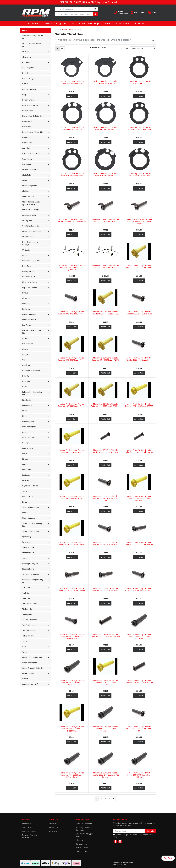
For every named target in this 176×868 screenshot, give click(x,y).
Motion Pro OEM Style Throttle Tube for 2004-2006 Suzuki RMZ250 (105, 636)
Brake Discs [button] (27, 121)
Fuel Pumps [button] (27, 325)
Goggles (25, 354)
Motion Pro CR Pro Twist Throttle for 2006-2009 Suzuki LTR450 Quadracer (72, 268)
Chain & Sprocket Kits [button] (31, 170)
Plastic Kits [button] (27, 470)
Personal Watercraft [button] (30, 684)
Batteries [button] (26, 84)
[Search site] (95, 9)
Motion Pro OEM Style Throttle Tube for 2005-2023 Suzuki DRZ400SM (72, 729)
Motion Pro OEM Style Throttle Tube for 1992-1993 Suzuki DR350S (139, 405)
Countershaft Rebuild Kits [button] (32, 231)
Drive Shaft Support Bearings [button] (30, 243)
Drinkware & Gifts (29, 277)
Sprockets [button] (26, 542)
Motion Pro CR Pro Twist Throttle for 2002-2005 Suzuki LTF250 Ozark (72, 221)
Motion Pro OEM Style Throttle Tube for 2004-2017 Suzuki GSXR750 (72, 683)
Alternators (27, 57)
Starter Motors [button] (28, 553)
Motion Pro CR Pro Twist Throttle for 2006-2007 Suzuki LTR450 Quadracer (139, 222)
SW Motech (123, 23)
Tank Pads (26, 598)
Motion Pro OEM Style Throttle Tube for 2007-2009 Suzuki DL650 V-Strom (139, 775)
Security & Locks (29, 497)
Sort (126, 49)
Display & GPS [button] (28, 271)
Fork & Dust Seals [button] (29, 320)
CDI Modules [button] (27, 164)
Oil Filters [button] (26, 443)
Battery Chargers (29, 89)
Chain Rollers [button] (27, 175)
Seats (24, 491)
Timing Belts (27, 614)
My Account (27, 824)
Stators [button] (25, 558)
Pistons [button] (25, 459)
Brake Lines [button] (27, 127)
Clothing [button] (25, 191)
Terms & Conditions (84, 824)
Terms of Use (82, 851)
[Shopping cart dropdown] (152, 13)
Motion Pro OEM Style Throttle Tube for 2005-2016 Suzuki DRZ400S (105, 683)
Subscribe (150, 831)
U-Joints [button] (25, 647)
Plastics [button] (25, 464)
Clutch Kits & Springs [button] (30, 210)
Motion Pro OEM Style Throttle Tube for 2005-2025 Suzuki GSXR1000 (105, 729)
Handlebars (27, 365)
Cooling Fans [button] (27, 220)
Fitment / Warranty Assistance (30, 836)
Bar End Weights (29, 78)
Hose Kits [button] (26, 381)
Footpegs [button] (26, 304)
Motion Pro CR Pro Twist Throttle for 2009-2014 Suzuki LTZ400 (105, 267)
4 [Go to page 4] (109, 799)
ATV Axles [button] (26, 62)
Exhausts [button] (26, 293)
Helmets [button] (26, 376)
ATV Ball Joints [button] (28, 68)
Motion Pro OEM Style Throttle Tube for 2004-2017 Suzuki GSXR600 (139, 637)
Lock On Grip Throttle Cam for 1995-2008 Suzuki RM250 (105, 82)
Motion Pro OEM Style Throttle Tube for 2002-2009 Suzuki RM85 (105, 543)
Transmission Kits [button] (29, 630)
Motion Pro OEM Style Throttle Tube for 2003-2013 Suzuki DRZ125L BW (72, 637)
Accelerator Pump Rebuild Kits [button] (32, 37)
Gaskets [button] (25, 338)
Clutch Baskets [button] (28, 196)
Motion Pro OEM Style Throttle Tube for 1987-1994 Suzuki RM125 (72, 405)
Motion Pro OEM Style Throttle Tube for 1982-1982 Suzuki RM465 (139, 267)
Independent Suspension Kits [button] (32, 393)
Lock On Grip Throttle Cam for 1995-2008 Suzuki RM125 (72, 82)
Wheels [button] (25, 679)
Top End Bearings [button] (29, 625)
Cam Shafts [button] (27, 148)
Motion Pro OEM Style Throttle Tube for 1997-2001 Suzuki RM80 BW (105, 498)
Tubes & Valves (28, 636)
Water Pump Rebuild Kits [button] (32, 657)
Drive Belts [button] (27, 266)
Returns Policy (82, 848)
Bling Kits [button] (26, 94)
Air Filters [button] (26, 52)
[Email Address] (129, 831)
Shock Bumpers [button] (28, 518)
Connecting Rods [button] (29, 215)
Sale (107, 23)
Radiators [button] (26, 475)
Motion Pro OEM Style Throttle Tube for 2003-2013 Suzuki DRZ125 (139, 589)
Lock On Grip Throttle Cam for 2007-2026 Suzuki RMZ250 (105, 174)
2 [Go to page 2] (101, 799)
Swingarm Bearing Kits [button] (31, 574)
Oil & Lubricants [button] (29, 437)
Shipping (80, 840)
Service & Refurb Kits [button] (31, 507)
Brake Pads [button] (27, 137)
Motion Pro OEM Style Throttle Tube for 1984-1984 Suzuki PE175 (105, 359)
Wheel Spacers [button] (28, 673)
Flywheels (26, 298)
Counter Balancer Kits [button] (31, 226)
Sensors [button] (25, 502)
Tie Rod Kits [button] (27, 609)
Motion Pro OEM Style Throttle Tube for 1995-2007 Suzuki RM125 (105, 451)
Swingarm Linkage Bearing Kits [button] (33, 581)
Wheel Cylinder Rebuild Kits (33, 668)
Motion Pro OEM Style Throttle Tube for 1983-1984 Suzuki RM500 (72, 359)
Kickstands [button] (26, 400)
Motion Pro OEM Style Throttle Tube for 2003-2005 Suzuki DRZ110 (72, 589)
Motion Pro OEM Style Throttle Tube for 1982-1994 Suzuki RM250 (105, 313)
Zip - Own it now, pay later (85, 835)
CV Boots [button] (26, 250)
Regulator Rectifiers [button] (30, 486)
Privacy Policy (82, 844)
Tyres (24, 641)
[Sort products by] (143, 49)
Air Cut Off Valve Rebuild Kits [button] (32, 45)
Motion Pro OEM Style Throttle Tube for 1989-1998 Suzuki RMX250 (105, 405)
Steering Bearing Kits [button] (30, 563)
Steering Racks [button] (28, 569)
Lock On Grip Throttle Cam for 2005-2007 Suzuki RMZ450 (105, 128)
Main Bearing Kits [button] (29, 427)
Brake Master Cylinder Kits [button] (33, 132)
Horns (25, 387)
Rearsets (26, 480)
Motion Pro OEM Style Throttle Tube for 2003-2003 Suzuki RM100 (139, 543)
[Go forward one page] (113, 799)
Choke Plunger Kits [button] (30, 186)
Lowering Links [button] (28, 421)
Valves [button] (25, 652)
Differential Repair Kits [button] (31, 261)
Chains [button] (25, 180)
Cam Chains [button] (27, 143)
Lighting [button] (25, 416)
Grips (24, 360)
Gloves (25, 349)
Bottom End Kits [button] (29, 100)
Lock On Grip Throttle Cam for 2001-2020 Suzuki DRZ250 (139, 82)
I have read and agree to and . (133, 836)
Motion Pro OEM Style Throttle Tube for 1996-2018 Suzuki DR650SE (72, 498)
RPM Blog (53, 831)
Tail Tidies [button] (26, 588)
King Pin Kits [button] (27, 405)
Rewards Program (55, 23)
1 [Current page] (97, 799)
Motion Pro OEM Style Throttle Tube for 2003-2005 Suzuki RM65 (105, 589)
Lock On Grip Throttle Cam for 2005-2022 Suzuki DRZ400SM (139, 128)
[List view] (62, 49)
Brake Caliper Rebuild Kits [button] (32, 116)
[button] (121, 13)
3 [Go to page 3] (105, 799)
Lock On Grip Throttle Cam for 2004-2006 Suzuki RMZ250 (72, 128)
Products (33, 23)
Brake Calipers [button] (28, 111)
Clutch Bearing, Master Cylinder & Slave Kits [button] (31, 203)
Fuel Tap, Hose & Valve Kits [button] (31, 332)
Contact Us (142, 23)
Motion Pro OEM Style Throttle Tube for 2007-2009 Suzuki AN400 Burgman (105, 775)
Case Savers (27, 159)
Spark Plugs (27, 537)
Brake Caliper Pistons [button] (31, 105)
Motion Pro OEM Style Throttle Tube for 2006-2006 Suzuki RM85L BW (139, 729)
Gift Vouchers (28, 344)
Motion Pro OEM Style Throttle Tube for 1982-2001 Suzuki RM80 (139, 313)
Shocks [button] (25, 513)
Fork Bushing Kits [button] (29, 314)
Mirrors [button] (25, 432)
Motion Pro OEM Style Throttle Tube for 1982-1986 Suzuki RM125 (72, 313)
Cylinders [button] (26, 255)
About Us (53, 824)
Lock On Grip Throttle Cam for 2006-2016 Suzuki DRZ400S (72, 174)
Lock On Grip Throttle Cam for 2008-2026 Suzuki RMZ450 (139, 174)
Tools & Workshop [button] (30, 620)
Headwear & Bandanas (31, 371)
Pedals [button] (25, 454)
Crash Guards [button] (28, 237)
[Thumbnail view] (57, 49)
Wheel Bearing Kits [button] (30, 663)
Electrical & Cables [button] (30, 282)
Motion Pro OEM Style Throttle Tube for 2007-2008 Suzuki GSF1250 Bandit (72, 775)
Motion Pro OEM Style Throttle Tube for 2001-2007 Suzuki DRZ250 (72, 543)
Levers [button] (25, 411)
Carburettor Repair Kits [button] (31, 154)
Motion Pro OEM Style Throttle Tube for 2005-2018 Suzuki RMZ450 (139, 682)
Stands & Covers (29, 547)
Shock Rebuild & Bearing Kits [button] (32, 525)
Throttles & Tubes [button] (29, 604)
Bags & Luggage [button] (29, 73)
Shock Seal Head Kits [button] (31, 531)
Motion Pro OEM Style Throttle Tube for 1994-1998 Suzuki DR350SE (72, 452)
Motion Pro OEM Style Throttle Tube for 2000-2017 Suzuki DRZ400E (139, 498)
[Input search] (74, 9)
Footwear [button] (26, 309)
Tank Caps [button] (26, 593)
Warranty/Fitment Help (85, 23)
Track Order (27, 827)
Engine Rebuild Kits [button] (30, 287)
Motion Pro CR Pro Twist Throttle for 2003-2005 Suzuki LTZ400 (105, 221)
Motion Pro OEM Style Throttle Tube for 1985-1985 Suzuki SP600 (139, 359)
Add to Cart (72, 96)
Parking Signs (27, 448)
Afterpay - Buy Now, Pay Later (84, 829)
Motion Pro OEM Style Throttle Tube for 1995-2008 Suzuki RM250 (139, 451)
